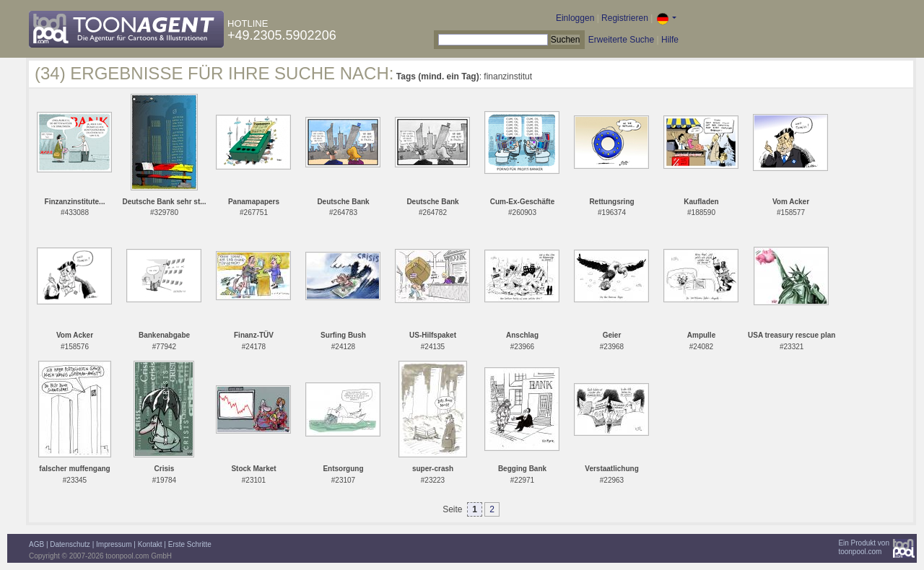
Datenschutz (70, 544)
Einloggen (575, 18)
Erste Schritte (190, 544)
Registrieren (625, 18)
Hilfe (670, 40)
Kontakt (150, 544)
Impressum (114, 544)
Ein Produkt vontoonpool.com (864, 547)
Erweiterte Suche (621, 40)
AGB (36, 544)
